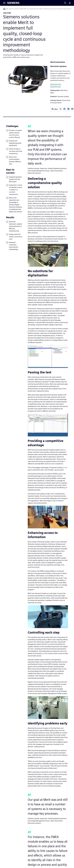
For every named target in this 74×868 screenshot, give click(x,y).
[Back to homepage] (4, 9)
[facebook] (64, 109)
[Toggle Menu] (4, 3)
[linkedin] (68, 109)
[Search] (65, 3)
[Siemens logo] (13, 3)
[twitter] (61, 109)
